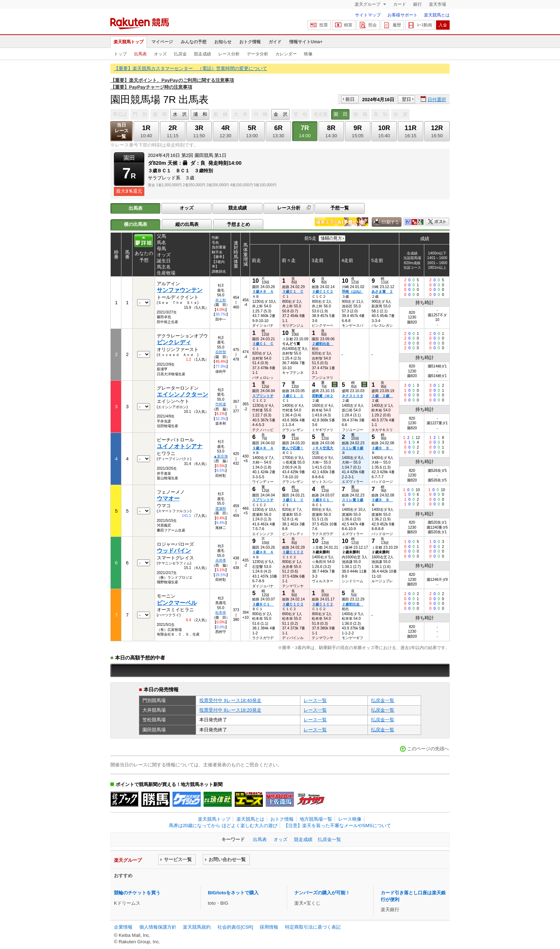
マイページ (162, 42)
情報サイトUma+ (306, 42)
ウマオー (168, 498)
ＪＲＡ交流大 (322, 448)
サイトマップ (368, 15)
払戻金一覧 (383, 700)
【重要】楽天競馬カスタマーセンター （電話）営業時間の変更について (191, 68)
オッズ (160, 54)
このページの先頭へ (428, 749)
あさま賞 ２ (382, 291)
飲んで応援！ (293, 448)
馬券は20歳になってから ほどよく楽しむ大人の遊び (223, 826)
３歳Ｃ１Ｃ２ (322, 291)
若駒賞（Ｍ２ (322, 396)
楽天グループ (368, 4)
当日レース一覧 (122, 131)
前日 (350, 99)
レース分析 (229, 54)
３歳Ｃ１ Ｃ (293, 291)
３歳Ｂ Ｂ (382, 448)
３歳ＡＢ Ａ (263, 291)
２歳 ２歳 (382, 396)
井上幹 (221, 300)
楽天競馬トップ (129, 42)
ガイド (275, 42)
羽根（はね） (352, 291)
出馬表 (140, 54)
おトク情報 (250, 42)
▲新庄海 (221, 456)
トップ (120, 54)
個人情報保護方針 (158, 927)
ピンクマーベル (177, 603)
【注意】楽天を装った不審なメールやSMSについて (337, 826)
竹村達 (221, 404)
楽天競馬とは (437, 15)
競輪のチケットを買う (137, 893)
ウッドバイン (174, 551)
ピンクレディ (174, 342)
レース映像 (350, 819)
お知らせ (223, 42)
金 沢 (281, 114)
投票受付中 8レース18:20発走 (230, 710)
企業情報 (123, 927)
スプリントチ (263, 396)
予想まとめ (238, 224)
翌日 (406, 99)
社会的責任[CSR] (235, 927)
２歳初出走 (322, 344)
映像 (308, 54)
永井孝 (221, 560)
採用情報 (269, 927)
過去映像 (335, 385)
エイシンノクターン (182, 394)
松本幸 (221, 612)
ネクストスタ (352, 396)
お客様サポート (402, 15)
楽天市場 (437, 4)
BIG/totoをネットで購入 (233, 893)
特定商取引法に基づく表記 (313, 927)
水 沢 (180, 114)
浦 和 (200, 114)
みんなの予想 (194, 42)
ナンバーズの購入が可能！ (322, 893)
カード (400, 4)
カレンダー (286, 54)
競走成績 (202, 54)
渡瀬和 (221, 508)
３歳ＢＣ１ (322, 500)
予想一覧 (340, 208)
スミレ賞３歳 (352, 448)
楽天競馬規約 (197, 927)
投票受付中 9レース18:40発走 (230, 700)
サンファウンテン (180, 290)
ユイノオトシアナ (180, 446)
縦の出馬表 (187, 224)
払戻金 (180, 54)
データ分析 (257, 54)
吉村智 (221, 352)
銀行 (417, 4)
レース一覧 (315, 700)
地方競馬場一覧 (316, 819)
